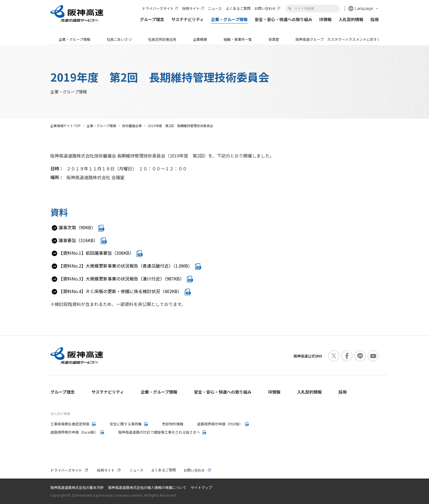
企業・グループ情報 (74, 39)
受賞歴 (274, 39)
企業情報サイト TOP (66, 126)
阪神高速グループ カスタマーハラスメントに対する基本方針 (345, 39)
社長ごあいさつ (119, 39)
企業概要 (200, 39)
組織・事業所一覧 (238, 39)
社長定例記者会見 (162, 39)
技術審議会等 (132, 126)
